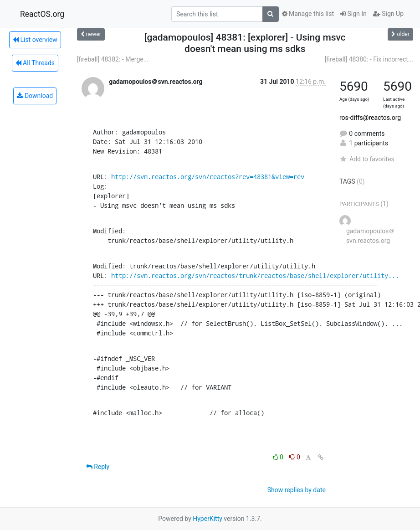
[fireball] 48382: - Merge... (113, 59)
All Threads (35, 63)
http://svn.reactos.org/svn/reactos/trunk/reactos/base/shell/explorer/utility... (255, 275)
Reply (98, 467)
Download (35, 96)
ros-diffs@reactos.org (370, 118)
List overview (35, 40)
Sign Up (388, 14)
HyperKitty (207, 519)
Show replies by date (297, 490)
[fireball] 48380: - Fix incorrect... (369, 59)
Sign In (353, 14)
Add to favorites (367, 159)
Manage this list (308, 14)
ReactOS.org (42, 14)
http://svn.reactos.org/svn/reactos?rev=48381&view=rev (208, 177)
